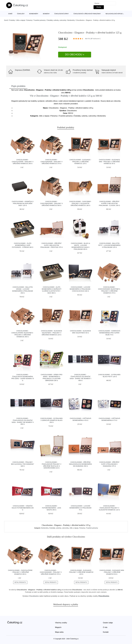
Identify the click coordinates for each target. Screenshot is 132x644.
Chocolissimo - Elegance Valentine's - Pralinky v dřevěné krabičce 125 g (52, 333)
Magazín (58, 627)
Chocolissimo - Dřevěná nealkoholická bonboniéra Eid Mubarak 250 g (80, 464)
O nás (105, 627)
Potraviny (29, 20)
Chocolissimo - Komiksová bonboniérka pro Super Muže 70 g (109, 333)
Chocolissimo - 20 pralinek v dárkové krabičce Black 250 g (52, 420)
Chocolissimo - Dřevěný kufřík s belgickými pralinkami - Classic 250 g (109, 203)
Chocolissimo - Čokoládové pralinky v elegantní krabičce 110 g (109, 508)
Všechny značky (61, 623)
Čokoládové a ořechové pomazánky (87, 14)
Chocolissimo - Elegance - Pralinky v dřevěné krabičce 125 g (80, 162)
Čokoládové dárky (62, 14)
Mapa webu (59, 632)
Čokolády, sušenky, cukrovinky (56, 20)
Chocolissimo (34, 596)
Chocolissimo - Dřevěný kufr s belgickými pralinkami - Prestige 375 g (52, 245)
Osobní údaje (108, 623)
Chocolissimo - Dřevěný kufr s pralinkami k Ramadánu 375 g (109, 464)
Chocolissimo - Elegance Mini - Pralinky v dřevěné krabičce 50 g (109, 162)
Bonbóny (46, 14)
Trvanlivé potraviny (40, 20)
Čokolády (21, 14)
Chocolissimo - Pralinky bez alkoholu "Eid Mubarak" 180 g (23, 464)
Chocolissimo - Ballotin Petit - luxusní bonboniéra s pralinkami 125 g (109, 245)
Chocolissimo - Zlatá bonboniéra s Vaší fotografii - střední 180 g (23, 245)
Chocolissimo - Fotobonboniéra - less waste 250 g (52, 508)
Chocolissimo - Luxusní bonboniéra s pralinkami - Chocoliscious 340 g (80, 289)
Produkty (12, 20)
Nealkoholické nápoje (114, 14)
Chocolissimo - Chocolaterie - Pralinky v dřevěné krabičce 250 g (23, 162)
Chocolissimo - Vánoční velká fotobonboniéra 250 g (23, 508)
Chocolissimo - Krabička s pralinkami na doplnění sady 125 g (23, 203)
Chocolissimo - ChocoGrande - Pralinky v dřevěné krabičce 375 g (52, 162)
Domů (10, 14)
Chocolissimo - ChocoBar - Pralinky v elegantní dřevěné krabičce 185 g (80, 203)
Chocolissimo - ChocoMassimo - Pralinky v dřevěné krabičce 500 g (52, 203)
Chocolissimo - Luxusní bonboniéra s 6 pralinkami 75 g (80, 508)
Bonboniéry (34, 14)
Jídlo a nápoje (21, 20)
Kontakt (106, 632)
